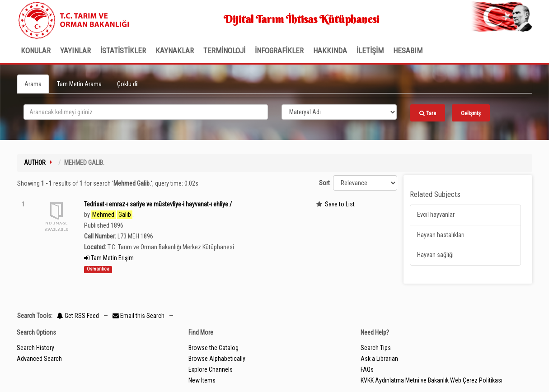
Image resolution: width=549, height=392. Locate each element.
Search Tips (376, 348)
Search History (35, 348)
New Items (202, 380)
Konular (36, 51)
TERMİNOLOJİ (224, 51)
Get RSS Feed (78, 316)
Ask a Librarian (379, 359)
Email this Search (139, 316)
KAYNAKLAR (175, 51)
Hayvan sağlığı (435, 255)
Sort (324, 183)
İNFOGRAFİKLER (279, 51)
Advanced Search (39, 359)
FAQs (367, 369)
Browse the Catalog (213, 348)
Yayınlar (75, 51)
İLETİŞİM (370, 51)
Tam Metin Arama (79, 84)
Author (35, 163)
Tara (428, 113)
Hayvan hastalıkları (441, 235)
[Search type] (339, 112)
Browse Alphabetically (217, 359)
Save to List (340, 204)
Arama (33, 84)
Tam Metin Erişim (109, 258)
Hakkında (330, 51)
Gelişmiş (471, 113)
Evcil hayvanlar (436, 215)
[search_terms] (146, 112)
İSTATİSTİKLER (123, 51)
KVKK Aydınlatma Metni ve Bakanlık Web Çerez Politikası (432, 380)
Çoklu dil (128, 84)
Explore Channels (211, 369)
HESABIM (408, 51)
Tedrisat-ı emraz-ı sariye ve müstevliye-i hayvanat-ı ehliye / (158, 204)
